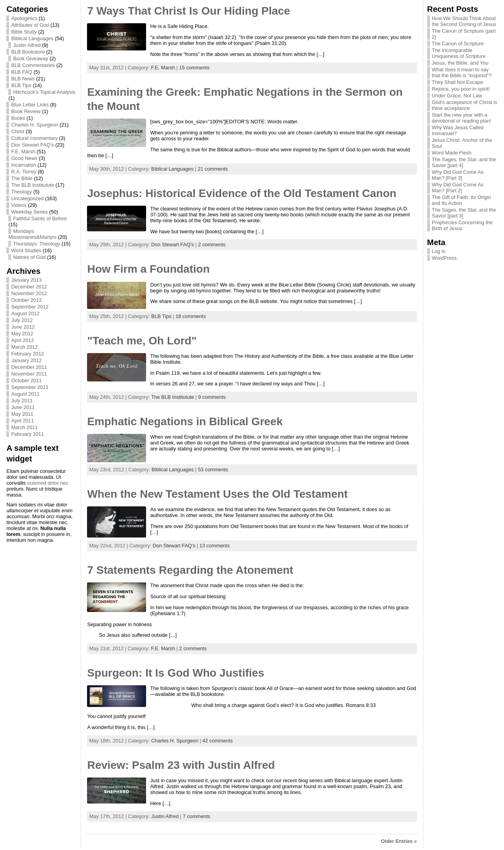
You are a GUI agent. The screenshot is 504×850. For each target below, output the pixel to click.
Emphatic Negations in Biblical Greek (185, 421)
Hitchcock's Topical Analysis (44, 92)
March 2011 (24, 427)
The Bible (22, 178)
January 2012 (26, 360)
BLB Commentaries (33, 65)
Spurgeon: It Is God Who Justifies (176, 673)
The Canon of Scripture (458, 44)
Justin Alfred (27, 45)
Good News (24, 158)
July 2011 (22, 401)
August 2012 (25, 313)
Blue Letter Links (30, 105)
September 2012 (30, 307)
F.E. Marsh (23, 152)
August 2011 (25, 394)
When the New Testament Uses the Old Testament (217, 494)
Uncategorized (27, 198)
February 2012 (27, 354)
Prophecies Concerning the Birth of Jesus (462, 225)
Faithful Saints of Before (40, 219)
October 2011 (26, 380)
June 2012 (23, 327)
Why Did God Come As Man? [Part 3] (458, 175)
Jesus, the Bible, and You (460, 63)
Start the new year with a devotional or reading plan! (462, 118)
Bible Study (24, 32)
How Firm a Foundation (148, 269)
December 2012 (29, 287)
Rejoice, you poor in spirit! (461, 89)
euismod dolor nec (48, 483)
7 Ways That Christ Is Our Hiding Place (189, 11)
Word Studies (26, 250)
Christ (18, 131)
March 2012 (24, 347)
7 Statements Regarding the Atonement (190, 570)
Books (18, 118)
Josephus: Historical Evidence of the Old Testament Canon (242, 193)
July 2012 (22, 320)
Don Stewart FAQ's (32, 145)
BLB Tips (21, 85)
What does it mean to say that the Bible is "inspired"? (462, 73)
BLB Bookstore (28, 52)
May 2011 (22, 414)
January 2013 (26, 280)
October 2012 (26, 300)
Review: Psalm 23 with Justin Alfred (181, 765)
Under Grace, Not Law (457, 96)
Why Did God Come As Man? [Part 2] (458, 188)
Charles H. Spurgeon (35, 125)
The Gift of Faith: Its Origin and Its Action (461, 200)
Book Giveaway (31, 59)
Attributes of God (30, 25)
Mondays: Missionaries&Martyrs (32, 234)
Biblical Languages (32, 38)
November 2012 (29, 293)
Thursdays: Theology (36, 244)
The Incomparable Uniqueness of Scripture (459, 53)
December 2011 (29, 367)
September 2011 (30, 387)
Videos (19, 205)
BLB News (23, 79)
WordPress (444, 258)
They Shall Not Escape (458, 82)
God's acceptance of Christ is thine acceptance (465, 105)
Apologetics (24, 18)
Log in (439, 251)
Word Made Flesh (452, 153)
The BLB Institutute (32, 185)
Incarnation (23, 165)
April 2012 (22, 340)
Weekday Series (29, 212)
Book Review (26, 111)
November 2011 (29, 374)
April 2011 (22, 421)
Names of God (29, 257)
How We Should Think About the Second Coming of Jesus (464, 21)
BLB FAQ (21, 72)
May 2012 (22, 334)
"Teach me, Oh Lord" (142, 341)
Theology (21, 192)
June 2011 (23, 407)
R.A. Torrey (24, 172)
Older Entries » (399, 841)
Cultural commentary (34, 138)
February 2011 (27, 434)
